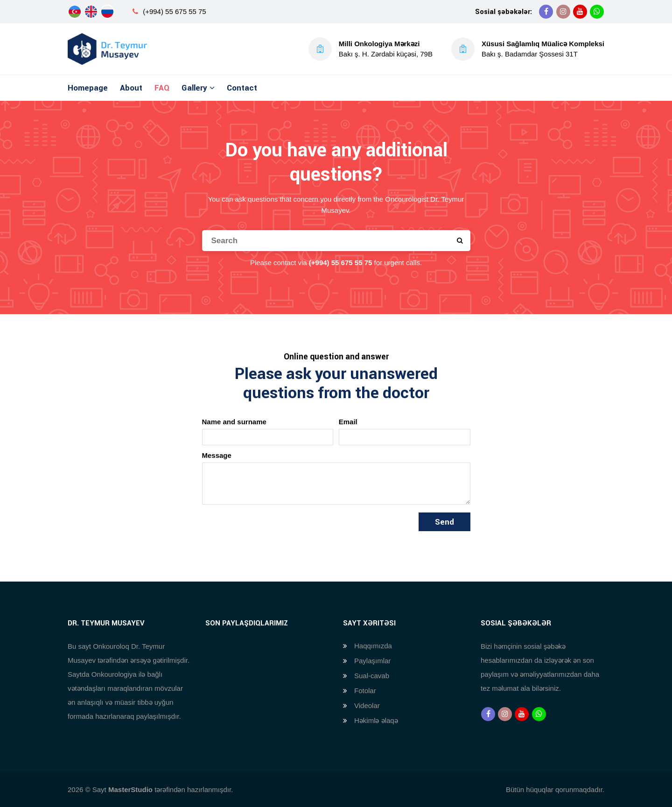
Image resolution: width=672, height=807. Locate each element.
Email (348, 422)
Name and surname (234, 422)
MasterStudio (130, 789)
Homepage (88, 88)
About (131, 88)
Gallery (194, 88)
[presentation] (273, 531)
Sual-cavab (372, 676)
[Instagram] (563, 12)
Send (444, 522)
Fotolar (365, 691)
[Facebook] (546, 12)
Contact (242, 88)
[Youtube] (580, 12)
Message (217, 455)
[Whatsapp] (597, 12)
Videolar (367, 705)
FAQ (162, 88)
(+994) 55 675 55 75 (175, 11)
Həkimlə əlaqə (376, 720)
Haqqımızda (373, 646)
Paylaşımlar (372, 661)
